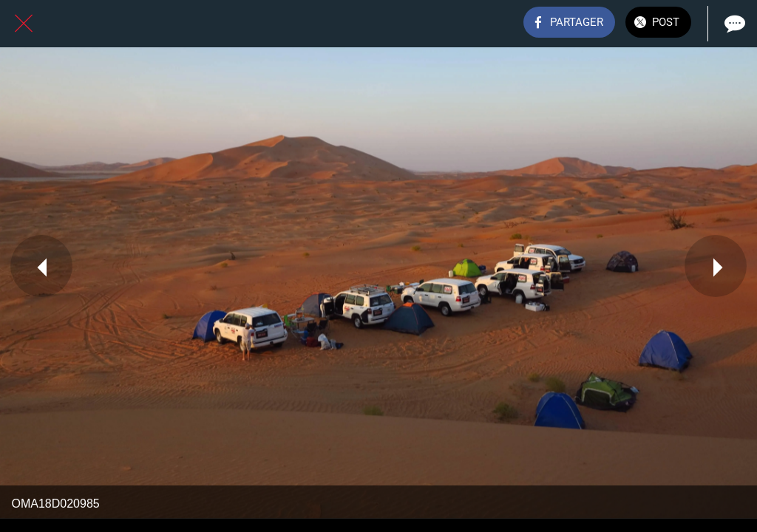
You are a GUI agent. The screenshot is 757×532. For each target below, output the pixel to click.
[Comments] (733, 24)
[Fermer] (24, 24)
